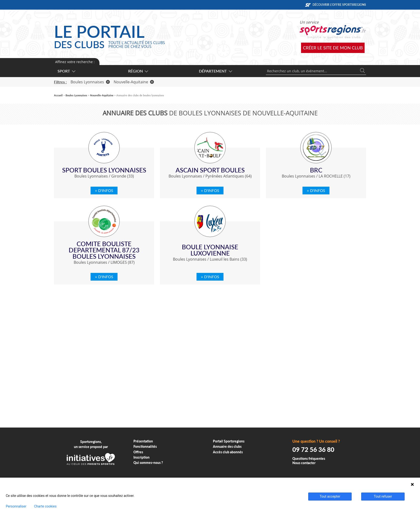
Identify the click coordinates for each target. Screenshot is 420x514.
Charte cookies (45, 506)
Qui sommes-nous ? (148, 463)
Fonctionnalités (145, 446)
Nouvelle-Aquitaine (134, 82)
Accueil (58, 95)
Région (138, 71)
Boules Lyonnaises (90, 82)
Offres (138, 452)
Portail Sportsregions (229, 441)
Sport (66, 71)
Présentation (143, 441)
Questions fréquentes (309, 458)
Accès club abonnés (228, 452)
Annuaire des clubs (227, 446)
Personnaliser (16, 506)
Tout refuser (383, 496)
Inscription (141, 457)
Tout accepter (330, 496)
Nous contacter (304, 463)
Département (215, 71)
